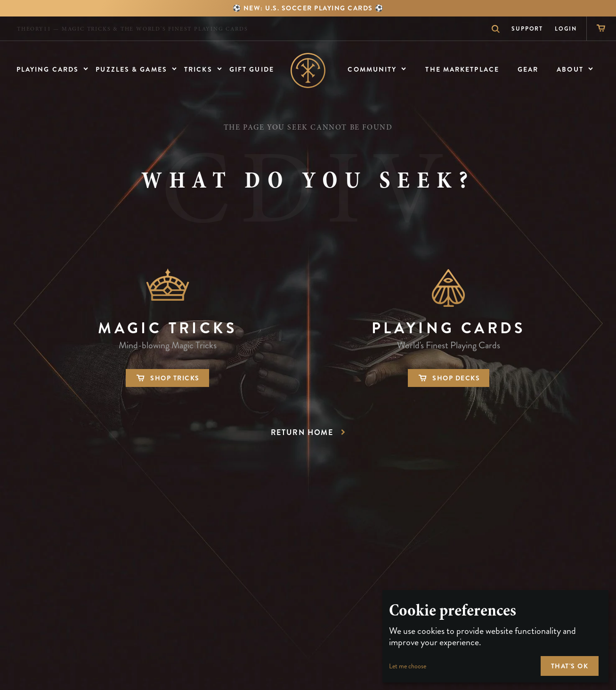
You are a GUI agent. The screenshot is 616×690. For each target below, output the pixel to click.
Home (308, 70)
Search (491, 29)
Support (527, 29)
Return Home (309, 432)
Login (566, 29)
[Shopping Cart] (601, 29)
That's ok (570, 666)
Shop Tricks (167, 378)
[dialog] (495, 636)
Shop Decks (449, 378)
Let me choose (408, 666)
